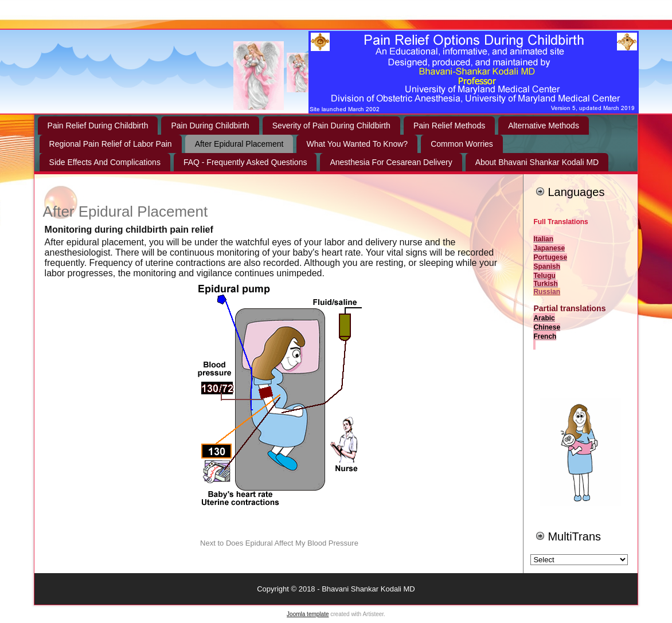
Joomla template (308, 614)
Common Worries (462, 144)
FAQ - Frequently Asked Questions (245, 162)
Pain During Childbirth (210, 126)
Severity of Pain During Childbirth (331, 126)
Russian (547, 292)
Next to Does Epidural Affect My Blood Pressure (279, 543)
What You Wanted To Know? (357, 144)
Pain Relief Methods (449, 126)
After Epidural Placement (239, 144)
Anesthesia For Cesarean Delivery (391, 162)
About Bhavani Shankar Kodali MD (537, 162)
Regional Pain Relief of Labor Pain (111, 144)
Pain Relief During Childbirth (98, 126)
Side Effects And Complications (105, 162)
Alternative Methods (544, 126)
